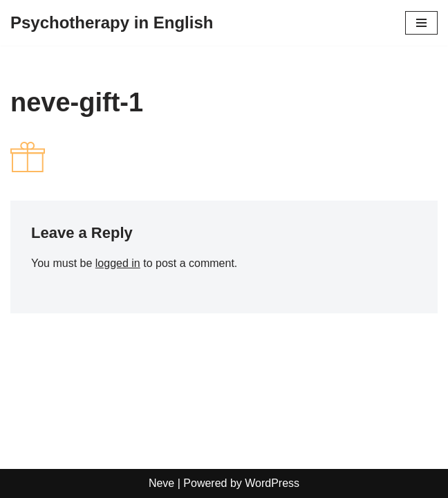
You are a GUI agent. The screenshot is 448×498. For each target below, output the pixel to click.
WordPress (272, 483)
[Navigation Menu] (421, 23)
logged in (118, 263)
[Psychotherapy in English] (112, 23)
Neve (161, 483)
